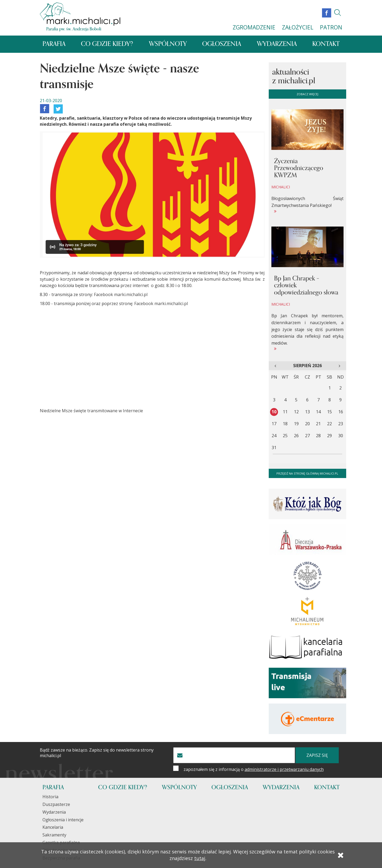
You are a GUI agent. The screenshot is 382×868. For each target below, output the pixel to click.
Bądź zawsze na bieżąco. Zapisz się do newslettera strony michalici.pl (97, 753)
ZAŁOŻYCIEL (298, 27)
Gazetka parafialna (61, 843)
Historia (50, 797)
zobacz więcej (307, 94)
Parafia (54, 44)
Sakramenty (54, 835)
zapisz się (317, 756)
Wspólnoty (168, 44)
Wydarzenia (277, 44)
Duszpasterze (56, 805)
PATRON (331, 27)
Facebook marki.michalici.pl (121, 295)
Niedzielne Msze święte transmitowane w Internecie (91, 411)
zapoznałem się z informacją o (254, 770)
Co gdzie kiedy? (107, 44)
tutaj (200, 859)
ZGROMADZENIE (254, 27)
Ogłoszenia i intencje (63, 820)
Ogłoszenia (222, 44)
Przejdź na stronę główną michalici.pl (307, 474)
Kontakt (326, 44)
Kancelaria (53, 828)
